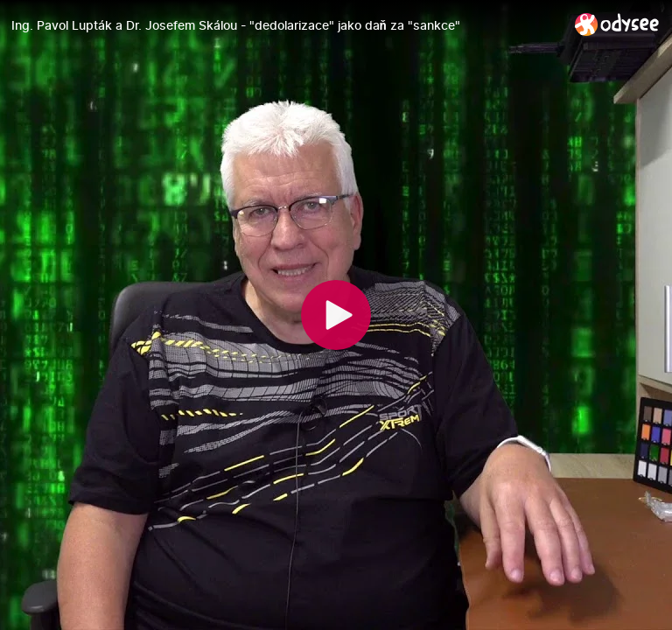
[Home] (617, 24)
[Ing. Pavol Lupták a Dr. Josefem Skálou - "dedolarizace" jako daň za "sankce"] (286, 25)
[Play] (336, 315)
